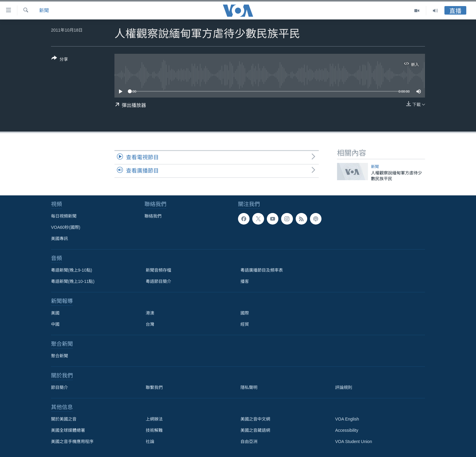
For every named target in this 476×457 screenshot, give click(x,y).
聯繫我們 (154, 387)
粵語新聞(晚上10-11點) (73, 281)
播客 (245, 281)
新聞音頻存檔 (158, 270)
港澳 (150, 313)
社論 (150, 442)
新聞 (44, 10)
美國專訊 (59, 239)
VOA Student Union (354, 442)
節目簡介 (59, 387)
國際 (245, 313)
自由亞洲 (249, 442)
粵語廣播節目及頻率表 (262, 270)
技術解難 (154, 430)
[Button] (60, 60)
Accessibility (347, 430)
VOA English (347, 419)
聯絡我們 (153, 216)
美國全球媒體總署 (68, 430)
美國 (55, 313)
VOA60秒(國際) (66, 227)
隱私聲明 (249, 387)
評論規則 (344, 387)
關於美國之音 (64, 419)
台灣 (150, 324)
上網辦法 (154, 419)
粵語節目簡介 (158, 281)
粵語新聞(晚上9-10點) (71, 270)
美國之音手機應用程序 (72, 442)
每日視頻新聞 (64, 216)
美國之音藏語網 (255, 430)
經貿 (245, 324)
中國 (55, 324)
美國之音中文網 (255, 419)
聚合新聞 (59, 356)
